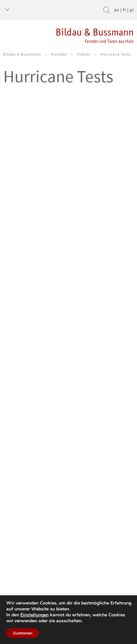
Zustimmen (23, 633)
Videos (84, 54)
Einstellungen (34, 615)
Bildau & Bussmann (67, 35)
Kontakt (59, 54)
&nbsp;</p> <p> (68, 199)
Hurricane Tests (116, 54)
